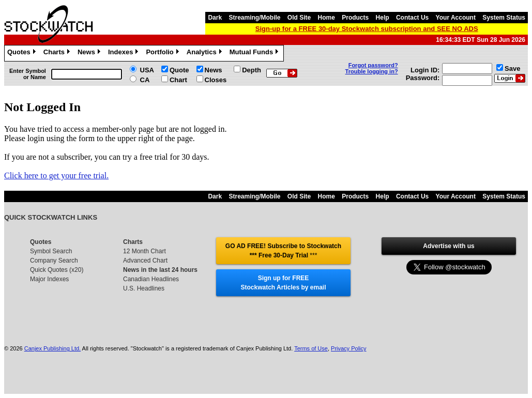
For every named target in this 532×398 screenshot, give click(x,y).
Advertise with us (449, 246)
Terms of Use (311, 348)
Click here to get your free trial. (56, 175)
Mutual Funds (255, 53)
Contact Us (412, 18)
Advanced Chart (145, 261)
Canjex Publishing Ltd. (52, 348)
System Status (504, 18)
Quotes (23, 53)
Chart (178, 80)
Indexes (124, 53)
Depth (252, 70)
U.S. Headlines (144, 288)
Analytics (206, 53)
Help (383, 18)
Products (355, 18)
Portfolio (163, 53)
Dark (215, 18)
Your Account (456, 18)
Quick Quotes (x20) (57, 270)
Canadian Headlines (151, 279)
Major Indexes (49, 279)
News (90, 53)
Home (326, 18)
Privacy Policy (348, 348)
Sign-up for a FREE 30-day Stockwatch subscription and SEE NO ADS (367, 29)
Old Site (299, 18)
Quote (179, 70)
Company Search (54, 261)
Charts (58, 53)
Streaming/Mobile (254, 18)
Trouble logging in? (372, 71)
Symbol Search (51, 251)
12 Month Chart (145, 251)
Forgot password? (373, 65)
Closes (216, 80)
